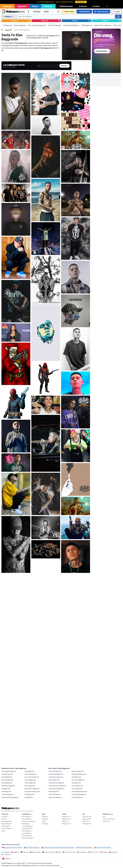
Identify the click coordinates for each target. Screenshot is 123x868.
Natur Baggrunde (30, 786)
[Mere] (107, 6)
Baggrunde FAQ (87, 819)
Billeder (35, 6)
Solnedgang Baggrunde (9, 771)
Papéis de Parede (49, 852)
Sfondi (59, 852)
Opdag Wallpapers (7, 821)
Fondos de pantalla (70, 852)
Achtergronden (83, 852)
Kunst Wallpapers (27, 833)
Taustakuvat (7, 855)
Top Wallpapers (6, 826)
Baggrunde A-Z (66, 819)
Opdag (46, 12)
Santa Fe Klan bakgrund (32, 848)
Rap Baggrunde (76, 777)
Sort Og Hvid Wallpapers (29, 821)
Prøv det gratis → (81, 2)
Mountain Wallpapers (28, 838)
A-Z (29, 12)
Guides (96, 6)
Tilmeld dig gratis (101, 12)
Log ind (116, 12)
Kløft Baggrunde (30, 794)
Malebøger (48, 6)
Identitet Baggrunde (78, 771)
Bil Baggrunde (6, 789)
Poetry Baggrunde (77, 786)
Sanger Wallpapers (27, 828)
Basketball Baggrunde (8, 786)
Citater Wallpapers (27, 836)
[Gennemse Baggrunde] (60, 21)
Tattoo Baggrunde (30, 783)
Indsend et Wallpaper (109, 819)
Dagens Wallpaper (7, 828)
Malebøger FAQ (87, 824)
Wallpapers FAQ (87, 817)
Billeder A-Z (65, 821)
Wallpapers (7, 6)
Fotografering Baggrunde (32, 791)
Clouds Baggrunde (7, 774)
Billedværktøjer (66, 6)
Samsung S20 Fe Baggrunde (57, 786)
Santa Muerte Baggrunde (56, 789)
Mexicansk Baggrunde (55, 797)
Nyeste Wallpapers (7, 824)
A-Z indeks (5, 817)
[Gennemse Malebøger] (120, 21)
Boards (83, 6)
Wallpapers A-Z (67, 817)
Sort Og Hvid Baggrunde (32, 777)
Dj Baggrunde (29, 797)
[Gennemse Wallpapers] (29, 21)
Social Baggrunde (77, 789)
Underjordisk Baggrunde (79, 794)
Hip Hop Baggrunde (7, 780)
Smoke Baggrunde (30, 780)
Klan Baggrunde (6, 791)
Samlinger (37, 12)
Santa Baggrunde (54, 780)
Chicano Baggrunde (55, 794)
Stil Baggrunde (76, 783)
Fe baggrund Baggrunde (56, 777)
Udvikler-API (106, 821)
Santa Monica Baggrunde (56, 783)
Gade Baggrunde (54, 791)
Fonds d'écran (95, 852)
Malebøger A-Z (66, 824)
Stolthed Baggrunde (8, 794)
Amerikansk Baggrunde (79, 774)
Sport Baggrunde (7, 783)
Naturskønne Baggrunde (32, 789)
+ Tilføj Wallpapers (84, 12)
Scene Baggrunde (77, 797)
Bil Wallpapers (26, 824)
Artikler (3, 831)
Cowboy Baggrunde (31, 774)
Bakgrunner (114, 852)
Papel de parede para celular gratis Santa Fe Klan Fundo (58, 848)
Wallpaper (26, 852)
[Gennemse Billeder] (90, 21)
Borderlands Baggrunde (56, 774)
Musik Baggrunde (7, 777)
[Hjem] (2, 30)
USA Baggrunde (29, 771)
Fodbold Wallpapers (27, 826)
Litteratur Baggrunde (78, 780)
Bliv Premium (68, 12)
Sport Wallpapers (27, 819)
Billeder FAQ (86, 821)
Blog (104, 817)
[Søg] (118, 17)
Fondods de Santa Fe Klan (103, 848)
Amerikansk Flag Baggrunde (10, 797)
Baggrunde (22, 6)
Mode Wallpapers (27, 831)
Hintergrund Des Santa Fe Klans (12, 848)
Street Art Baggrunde (55, 771)
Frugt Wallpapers (27, 817)
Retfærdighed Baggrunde (79, 791)
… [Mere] (53, 12)
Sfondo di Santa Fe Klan (84, 848)
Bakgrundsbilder (36, 852)
